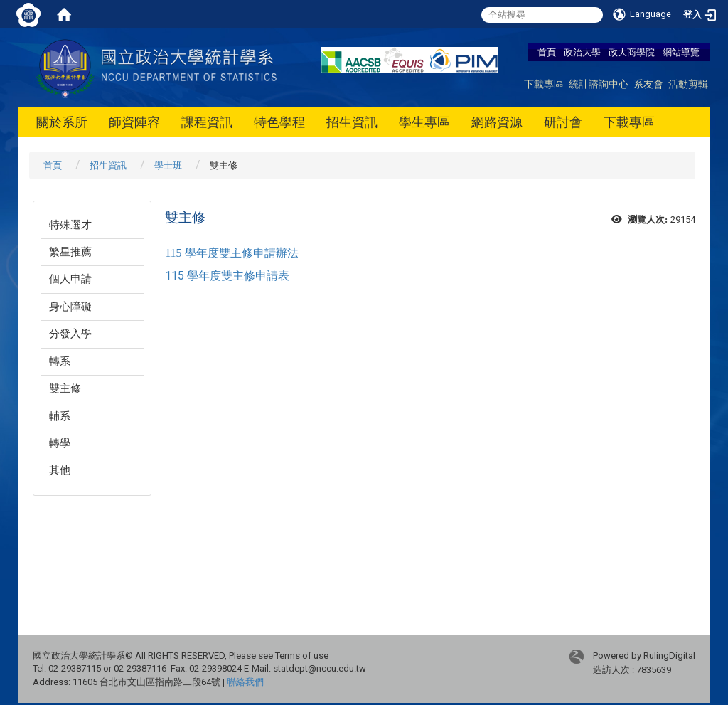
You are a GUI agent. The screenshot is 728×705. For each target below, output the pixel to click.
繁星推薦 (70, 252)
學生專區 (424, 122)
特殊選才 (70, 225)
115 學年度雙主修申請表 (227, 276)
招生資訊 (352, 122)
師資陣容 (134, 122)
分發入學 (70, 334)
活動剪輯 (688, 84)
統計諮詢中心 (599, 84)
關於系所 (62, 122)
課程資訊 (207, 122)
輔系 (60, 416)
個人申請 (70, 279)
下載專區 (544, 84)
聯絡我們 (245, 682)
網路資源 (497, 122)
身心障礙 (70, 307)
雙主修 (65, 388)
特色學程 (279, 122)
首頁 (547, 52)
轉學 (60, 443)
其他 (60, 470)
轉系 (60, 361)
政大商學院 (633, 52)
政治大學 (582, 52)
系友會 (648, 84)
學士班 (168, 165)
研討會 (563, 122)
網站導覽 (681, 52)
